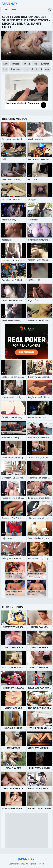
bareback (16, 64)
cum (35, 64)
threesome (15, 69)
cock (26, 69)
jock (5, 69)
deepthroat (37, 69)
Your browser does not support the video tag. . (26, 45)
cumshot (45, 64)
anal (47, 69)
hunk (6, 64)
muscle (27, 64)
